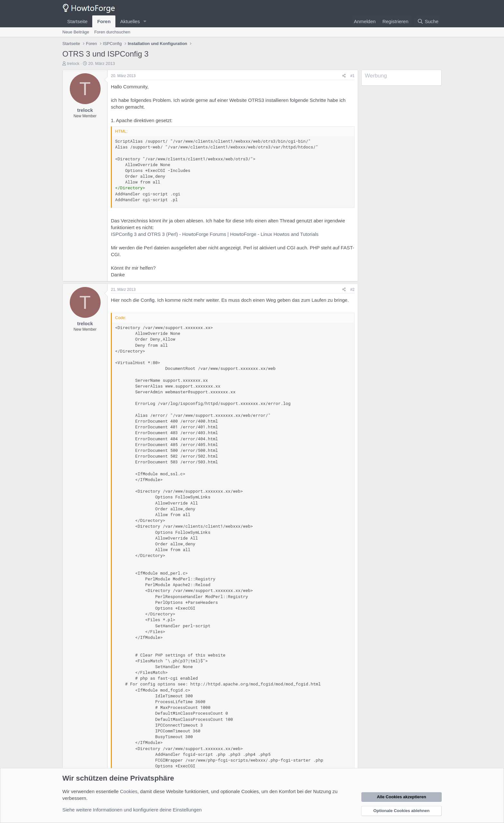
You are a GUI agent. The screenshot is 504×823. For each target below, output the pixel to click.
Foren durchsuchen (112, 32)
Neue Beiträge (76, 32)
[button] (145, 21)
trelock (73, 63)
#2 (352, 290)
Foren (104, 21)
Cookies (129, 791)
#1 (352, 76)
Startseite (77, 21)
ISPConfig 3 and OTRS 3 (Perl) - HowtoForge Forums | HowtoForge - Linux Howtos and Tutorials (215, 234)
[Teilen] (344, 76)
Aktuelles (130, 21)
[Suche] (428, 21)
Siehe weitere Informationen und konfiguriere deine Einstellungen (132, 810)
